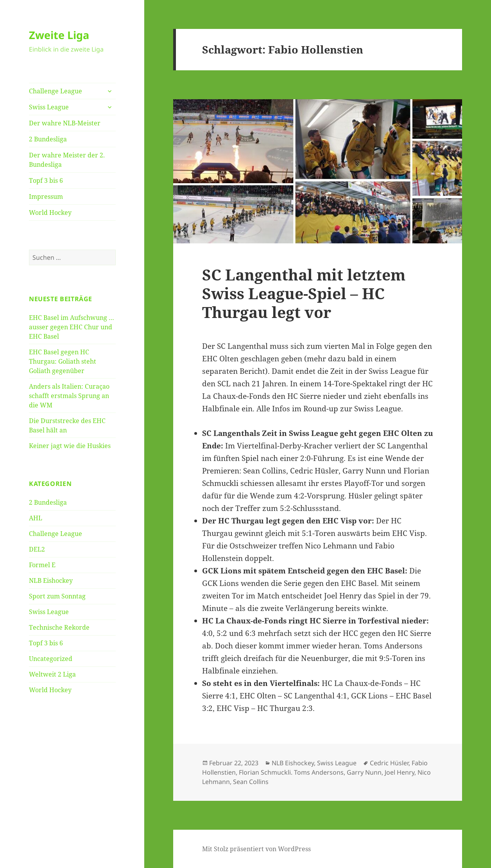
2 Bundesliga (48, 139)
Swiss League (49, 107)
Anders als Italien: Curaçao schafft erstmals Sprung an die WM (69, 396)
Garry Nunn (364, 772)
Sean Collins (251, 782)
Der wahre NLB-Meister (65, 123)
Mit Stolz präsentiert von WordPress (256, 849)
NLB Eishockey (51, 580)
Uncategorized (51, 659)
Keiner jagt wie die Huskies (70, 446)
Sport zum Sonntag (57, 596)
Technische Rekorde (59, 627)
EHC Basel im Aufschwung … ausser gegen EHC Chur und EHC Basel (72, 327)
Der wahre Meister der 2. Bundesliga (67, 160)
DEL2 (37, 549)
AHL (36, 518)
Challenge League (56, 91)
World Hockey (50, 213)
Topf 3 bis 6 (46, 180)
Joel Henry (400, 772)
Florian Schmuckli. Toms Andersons (291, 772)
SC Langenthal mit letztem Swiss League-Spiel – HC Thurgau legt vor (304, 293)
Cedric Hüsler (389, 763)
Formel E (42, 565)
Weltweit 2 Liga (52, 674)
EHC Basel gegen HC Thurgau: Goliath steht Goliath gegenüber (63, 361)
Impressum (46, 196)
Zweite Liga (59, 35)
